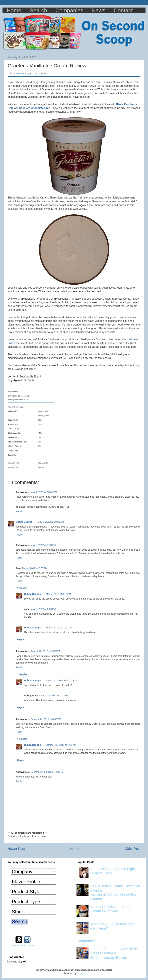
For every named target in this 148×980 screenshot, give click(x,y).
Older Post (133, 849)
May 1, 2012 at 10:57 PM (44, 492)
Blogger (81, 973)
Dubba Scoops (24, 522)
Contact (123, 10)
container (21, 73)
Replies (23, 588)
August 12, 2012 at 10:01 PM (61, 680)
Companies (69, 10)
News (99, 10)
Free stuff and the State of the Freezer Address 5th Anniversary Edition (114, 953)
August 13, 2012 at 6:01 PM (54, 695)
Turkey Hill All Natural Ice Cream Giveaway (110, 909)
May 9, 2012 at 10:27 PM (59, 628)
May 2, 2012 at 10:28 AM (51, 522)
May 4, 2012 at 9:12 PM (58, 594)
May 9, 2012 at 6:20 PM (43, 609)
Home (14, 10)
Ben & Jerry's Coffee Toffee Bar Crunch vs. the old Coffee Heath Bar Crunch (115, 893)
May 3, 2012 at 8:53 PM (43, 545)
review (42, 73)
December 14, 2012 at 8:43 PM (47, 772)
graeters (32, 73)
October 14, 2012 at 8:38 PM (46, 719)
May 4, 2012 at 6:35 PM (35, 568)
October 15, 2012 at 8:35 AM (61, 745)
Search (38, 10)
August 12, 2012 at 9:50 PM (45, 651)
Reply (19, 511)
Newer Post (16, 849)
